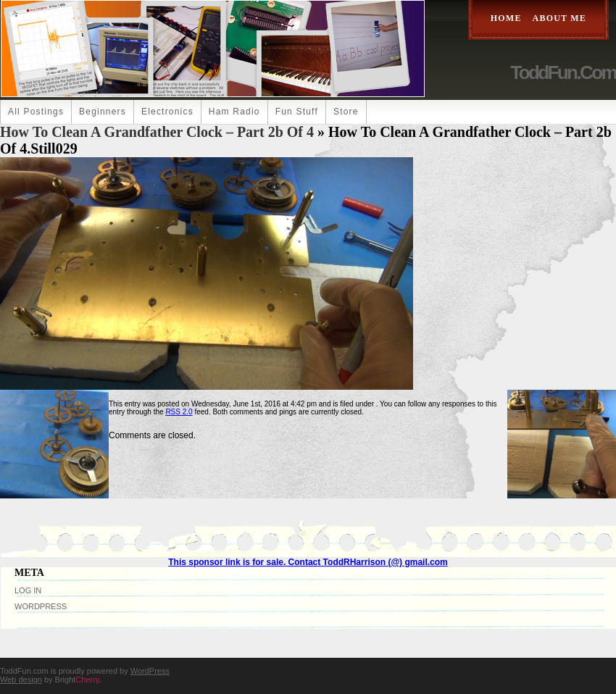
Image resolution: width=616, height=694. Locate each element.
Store (346, 112)
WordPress (41, 606)
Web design (21, 680)
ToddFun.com (563, 72)
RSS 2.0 (179, 412)
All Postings (36, 112)
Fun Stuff (297, 112)
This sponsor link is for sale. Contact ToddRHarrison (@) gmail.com (308, 562)
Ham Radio (234, 112)
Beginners (103, 112)
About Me (559, 18)
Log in (28, 590)
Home (506, 18)
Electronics (167, 112)
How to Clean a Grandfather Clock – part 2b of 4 (157, 132)
